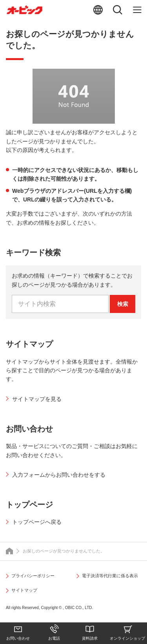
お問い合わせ (18, 638)
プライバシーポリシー (33, 576)
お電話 (54, 638)
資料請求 (90, 638)
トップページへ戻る (37, 522)
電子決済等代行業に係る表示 (110, 576)
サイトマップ (24, 590)
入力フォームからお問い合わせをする (59, 475)
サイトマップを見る (37, 399)
